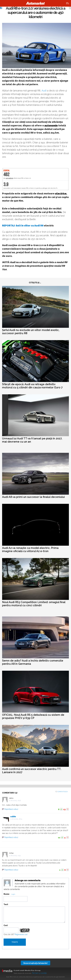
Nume (6, 894)
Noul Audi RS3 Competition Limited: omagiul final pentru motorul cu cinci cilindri (34, 604)
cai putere (10, 178)
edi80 (13, 817)
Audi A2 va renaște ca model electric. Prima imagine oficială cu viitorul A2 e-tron (30, 550)
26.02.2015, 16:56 (16, 801)
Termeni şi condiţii (39, 973)
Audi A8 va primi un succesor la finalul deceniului (33, 497)
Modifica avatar (7, 883)
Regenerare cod (21, 934)
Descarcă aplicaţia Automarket (35, 963)
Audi (44, 91)
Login (13, 894)
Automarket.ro (35, 3)
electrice (61, 194)
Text (6, 904)
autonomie (51, 125)
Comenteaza (62, 792)
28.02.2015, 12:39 (16, 856)
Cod (6, 925)
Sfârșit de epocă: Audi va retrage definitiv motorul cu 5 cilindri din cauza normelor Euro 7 (32, 386)
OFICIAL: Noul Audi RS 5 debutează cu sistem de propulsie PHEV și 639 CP (33, 716)
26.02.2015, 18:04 (17, 819)
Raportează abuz (11, 809)
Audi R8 (39, 226)
